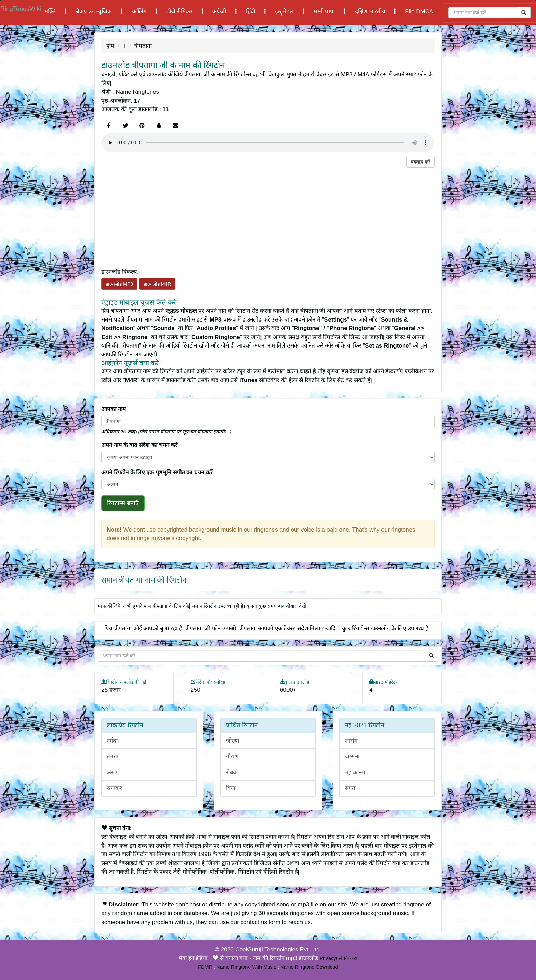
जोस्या (232, 741)
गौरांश (232, 756)
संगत (350, 788)
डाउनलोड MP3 (119, 284)
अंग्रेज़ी (220, 11)
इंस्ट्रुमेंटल (285, 11)
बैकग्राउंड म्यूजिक (95, 11)
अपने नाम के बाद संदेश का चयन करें (139, 445)
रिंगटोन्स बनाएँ (123, 503)
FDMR (205, 967)
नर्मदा (112, 741)
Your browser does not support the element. (268, 143)
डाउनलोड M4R (157, 284)
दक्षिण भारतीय (371, 11)
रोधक (232, 773)
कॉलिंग (140, 11)
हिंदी (251, 11)
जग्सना (352, 756)
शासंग (351, 741)
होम (110, 46)
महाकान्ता (355, 773)
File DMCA (419, 11)
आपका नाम (113, 409)
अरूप (113, 773)
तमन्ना (112, 756)
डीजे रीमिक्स (180, 11)
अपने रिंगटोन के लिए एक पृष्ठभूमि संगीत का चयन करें (157, 473)
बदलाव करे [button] (421, 162)
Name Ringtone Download (309, 967)
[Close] (483, 13)
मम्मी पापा (325, 11)
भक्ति (51, 11)
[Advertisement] (268, 215)
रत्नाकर (114, 788)
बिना (231, 788)
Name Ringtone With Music (246, 967)
